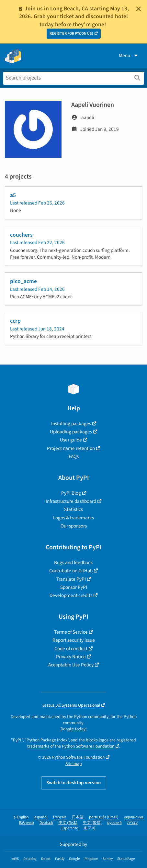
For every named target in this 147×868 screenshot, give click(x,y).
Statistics (73, 509)
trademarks (38, 746)
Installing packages (71, 424)
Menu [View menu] (129, 56)
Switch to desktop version (74, 783)
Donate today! (74, 729)
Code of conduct (71, 649)
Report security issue (74, 640)
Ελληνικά (27, 823)
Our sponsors (74, 526)
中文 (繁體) (92, 823)
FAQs (74, 456)
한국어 (90, 828)
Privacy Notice (71, 657)
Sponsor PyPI (74, 587)
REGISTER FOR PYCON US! (71, 34)
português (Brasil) (104, 817)
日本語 (78, 817)
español (41, 817)
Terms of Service (71, 632)
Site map (74, 764)
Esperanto (70, 828)
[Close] (139, 9)
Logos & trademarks (73, 518)
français (60, 817)
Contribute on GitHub (71, 571)
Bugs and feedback (73, 563)
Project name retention (71, 448)
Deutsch (46, 823)
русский (114, 823)
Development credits (71, 595)
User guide (71, 440)
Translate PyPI (71, 579)
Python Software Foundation (88, 746)
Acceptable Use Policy (71, 665)
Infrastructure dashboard (71, 501)
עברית (133, 823)
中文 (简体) (68, 823)
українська (134, 817)
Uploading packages (71, 432)
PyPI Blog (71, 493)
